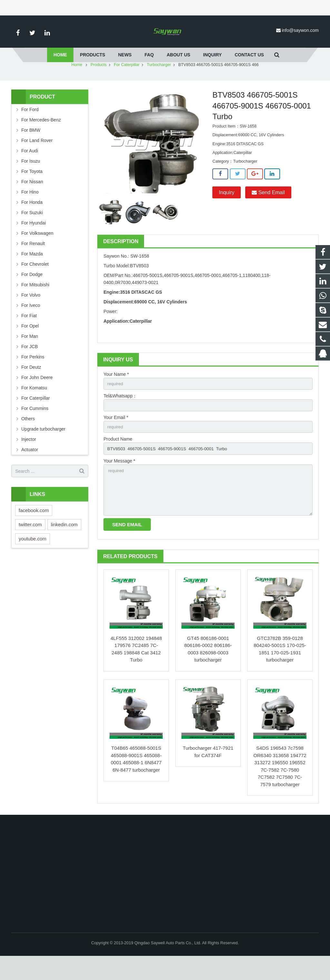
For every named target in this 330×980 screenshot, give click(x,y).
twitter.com (30, 543)
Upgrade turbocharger (43, 448)
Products (99, 84)
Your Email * (116, 438)
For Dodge (32, 293)
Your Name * (116, 393)
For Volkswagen (37, 252)
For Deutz (31, 386)
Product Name (118, 460)
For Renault (33, 262)
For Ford (30, 128)
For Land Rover (37, 159)
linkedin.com (64, 543)
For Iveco (31, 324)
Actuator (30, 469)
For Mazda (32, 273)
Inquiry (227, 211)
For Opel (30, 345)
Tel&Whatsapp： (120, 415)
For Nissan (32, 201)
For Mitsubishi (35, 304)
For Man (30, 355)
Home (77, 84)
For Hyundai (34, 242)
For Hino (30, 211)
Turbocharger (159, 84)
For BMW (31, 149)
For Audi (30, 170)
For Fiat (29, 335)
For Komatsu (34, 407)
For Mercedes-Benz (41, 139)
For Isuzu (31, 180)
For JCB (29, 366)
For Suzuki (32, 232)
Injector (29, 458)
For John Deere (37, 396)
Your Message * (119, 482)
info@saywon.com (300, 30)
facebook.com (34, 529)
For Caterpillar (127, 84)
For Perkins (33, 376)
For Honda (32, 221)
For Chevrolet (35, 283)
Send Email (268, 211)
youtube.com (33, 558)
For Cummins (35, 427)
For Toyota (32, 190)
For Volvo (31, 314)
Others (28, 438)
